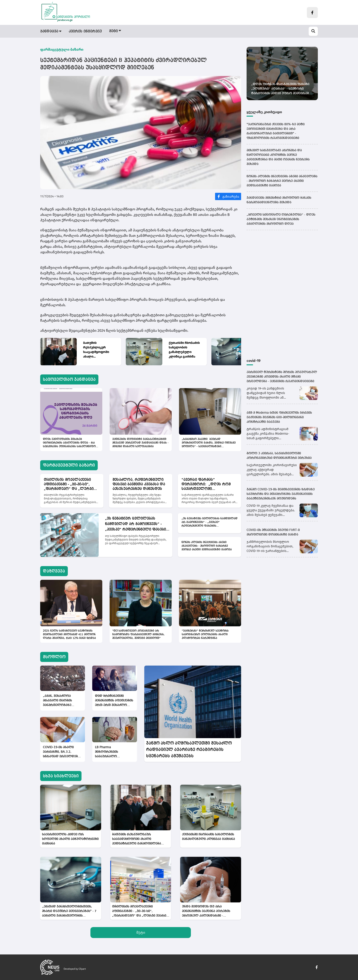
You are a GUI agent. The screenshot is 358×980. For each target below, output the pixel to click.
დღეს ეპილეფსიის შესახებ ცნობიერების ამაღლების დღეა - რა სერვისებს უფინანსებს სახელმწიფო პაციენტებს (69, 443)
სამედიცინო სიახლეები (269, 31)
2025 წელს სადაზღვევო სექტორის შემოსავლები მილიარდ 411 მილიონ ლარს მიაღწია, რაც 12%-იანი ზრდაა (69, 635)
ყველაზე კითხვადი (264, 112)
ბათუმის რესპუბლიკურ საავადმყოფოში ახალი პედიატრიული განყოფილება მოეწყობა (96, 350)
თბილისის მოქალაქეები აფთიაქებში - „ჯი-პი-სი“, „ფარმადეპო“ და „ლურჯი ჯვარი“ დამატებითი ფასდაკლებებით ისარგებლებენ (69, 485)
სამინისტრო (227, 31)
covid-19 (254, 361)
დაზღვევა (171, 31)
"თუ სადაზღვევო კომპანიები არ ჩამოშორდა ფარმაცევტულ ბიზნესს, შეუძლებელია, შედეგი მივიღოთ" (138, 635)
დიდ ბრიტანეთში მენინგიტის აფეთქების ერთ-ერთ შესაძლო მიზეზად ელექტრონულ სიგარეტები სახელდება (114, 701)
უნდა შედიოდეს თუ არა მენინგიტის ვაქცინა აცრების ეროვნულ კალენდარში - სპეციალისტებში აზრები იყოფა (208, 911)
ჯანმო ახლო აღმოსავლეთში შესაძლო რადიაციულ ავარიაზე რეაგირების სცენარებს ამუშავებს (189, 750)
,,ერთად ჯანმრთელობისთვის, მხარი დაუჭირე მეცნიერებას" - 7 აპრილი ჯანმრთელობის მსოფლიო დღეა (69, 911)
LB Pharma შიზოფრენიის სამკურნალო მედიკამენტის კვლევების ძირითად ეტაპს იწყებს (112, 752)
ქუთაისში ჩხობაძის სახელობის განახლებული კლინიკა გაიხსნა (184, 350)
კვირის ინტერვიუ (85, 31)
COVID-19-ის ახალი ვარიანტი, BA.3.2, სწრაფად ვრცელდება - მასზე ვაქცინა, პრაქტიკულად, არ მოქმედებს (62, 752)
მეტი (141, 932)
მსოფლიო (198, 31)
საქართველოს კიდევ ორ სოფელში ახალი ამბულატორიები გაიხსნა (70, 839)
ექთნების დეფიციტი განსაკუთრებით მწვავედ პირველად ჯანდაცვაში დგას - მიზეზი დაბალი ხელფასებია (140, 443)
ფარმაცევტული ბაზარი (132, 31)
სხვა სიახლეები (61, 776)
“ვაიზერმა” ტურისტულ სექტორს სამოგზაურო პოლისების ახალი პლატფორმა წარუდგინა (205, 635)
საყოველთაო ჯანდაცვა (69, 379)
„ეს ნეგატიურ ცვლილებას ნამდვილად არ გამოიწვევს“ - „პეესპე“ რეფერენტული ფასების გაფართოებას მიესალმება (137, 525)
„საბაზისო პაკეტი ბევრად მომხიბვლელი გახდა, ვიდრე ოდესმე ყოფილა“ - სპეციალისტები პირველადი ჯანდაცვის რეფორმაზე (209, 443)
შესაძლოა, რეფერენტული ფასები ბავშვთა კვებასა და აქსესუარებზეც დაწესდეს (139, 484)
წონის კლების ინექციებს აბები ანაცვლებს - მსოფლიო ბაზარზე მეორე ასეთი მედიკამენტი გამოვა (207, 546)
